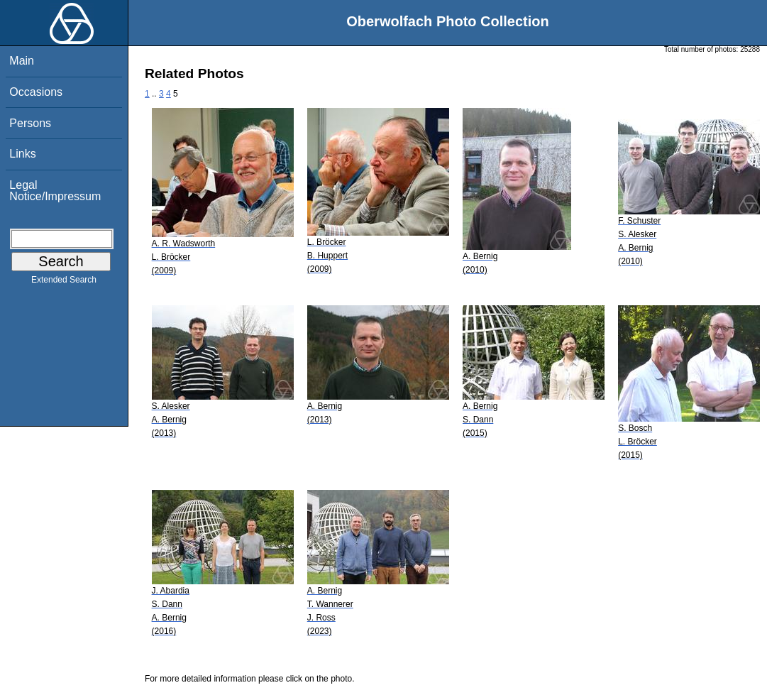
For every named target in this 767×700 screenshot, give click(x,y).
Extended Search (64, 283)
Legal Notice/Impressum (55, 191)
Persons (30, 123)
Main (22, 61)
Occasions (36, 92)
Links (22, 154)
